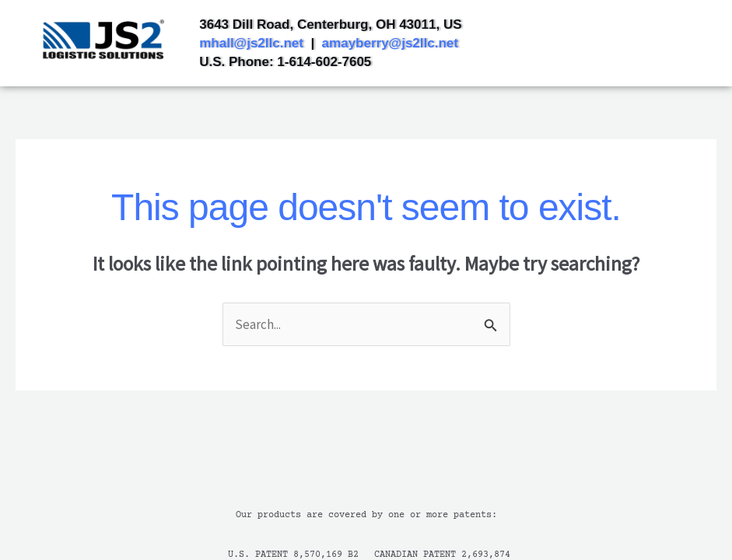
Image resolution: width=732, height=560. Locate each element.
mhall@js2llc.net (251, 43)
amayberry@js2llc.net (390, 43)
